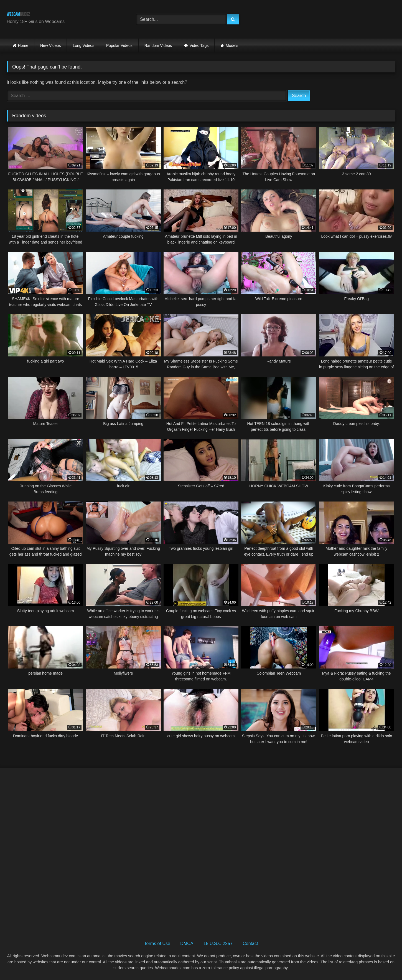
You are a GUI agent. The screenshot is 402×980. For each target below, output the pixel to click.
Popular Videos (119, 45)
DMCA (187, 944)
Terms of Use (157, 944)
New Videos (50, 45)
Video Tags (199, 45)
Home (23, 45)
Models (232, 45)
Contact (250, 944)
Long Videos (83, 45)
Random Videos (158, 45)
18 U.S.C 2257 (218, 944)
